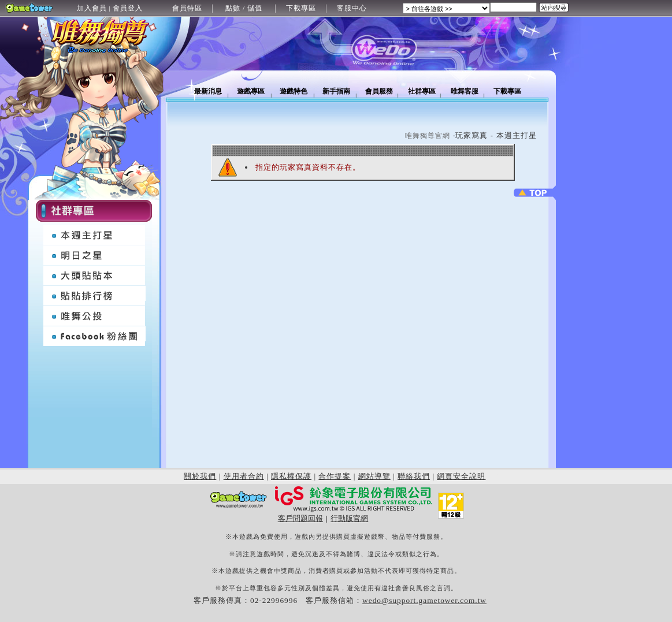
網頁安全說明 (461, 476)
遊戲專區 (251, 91)
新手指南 (336, 91)
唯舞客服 (465, 91)
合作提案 (335, 476)
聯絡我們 (414, 476)
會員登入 (128, 8)
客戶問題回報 (300, 518)
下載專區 (301, 8)
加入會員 (92, 8)
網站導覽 (374, 476)
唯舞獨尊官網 (428, 136)
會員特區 (187, 8)
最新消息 (208, 91)
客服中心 (352, 8)
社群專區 (422, 91)
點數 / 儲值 (244, 8)
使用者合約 (244, 476)
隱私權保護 (291, 476)
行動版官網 (349, 518)
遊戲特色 (294, 91)
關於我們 (200, 476)
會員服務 (379, 91)
